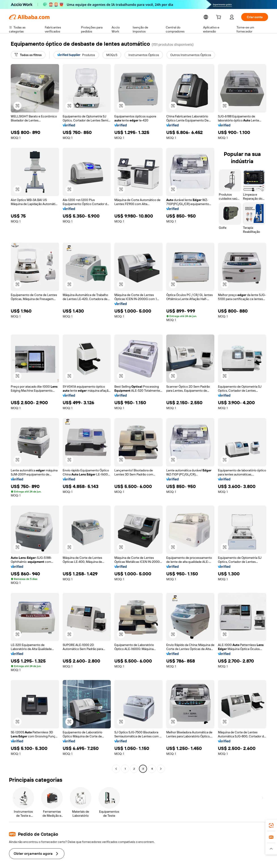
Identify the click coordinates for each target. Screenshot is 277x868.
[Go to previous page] (116, 769)
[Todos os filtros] (28, 55)
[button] (17, 106)
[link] (271, 825)
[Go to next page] (161, 769)
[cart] (219, 18)
